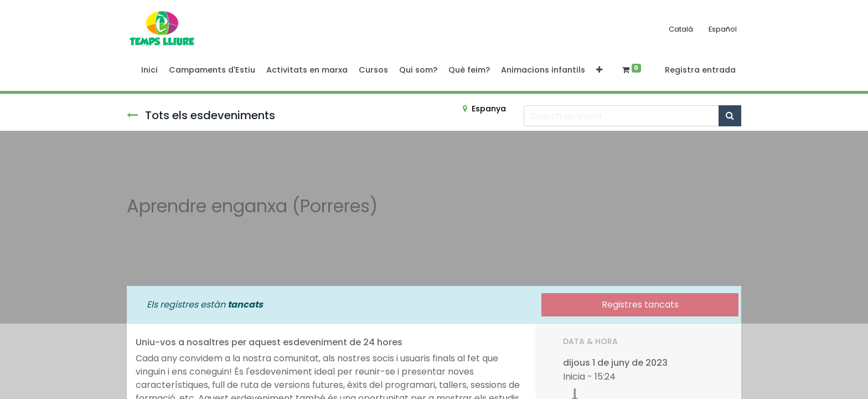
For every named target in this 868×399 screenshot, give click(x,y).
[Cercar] (730, 116)
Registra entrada (700, 70)
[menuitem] (149, 70)
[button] (599, 70)
